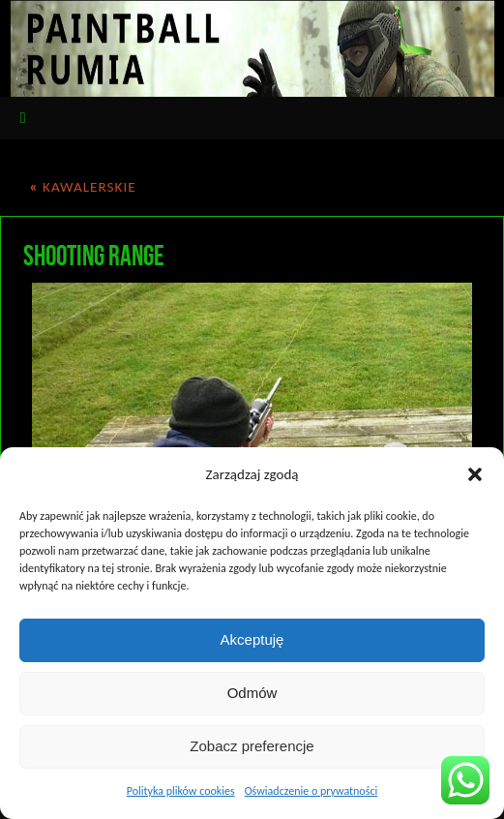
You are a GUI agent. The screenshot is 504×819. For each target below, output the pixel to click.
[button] (475, 474)
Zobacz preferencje (252, 746)
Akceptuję (252, 639)
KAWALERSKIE (82, 187)
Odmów (252, 693)
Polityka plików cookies (181, 791)
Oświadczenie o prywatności (311, 791)
